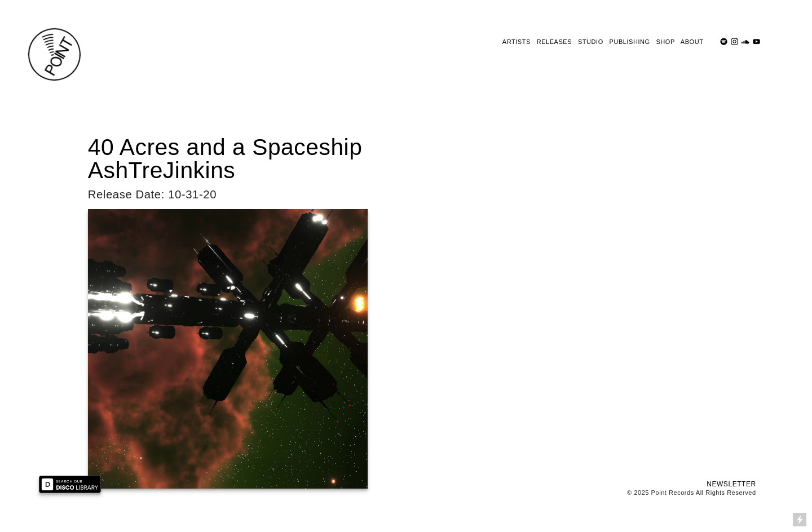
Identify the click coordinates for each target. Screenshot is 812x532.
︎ (724, 42)
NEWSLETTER (731, 484)
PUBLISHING (630, 42)
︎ (735, 42)
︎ (745, 42)
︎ (757, 42)
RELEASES (554, 42)
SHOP (665, 42)
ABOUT (692, 42)
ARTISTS (517, 42)
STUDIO (591, 42)
